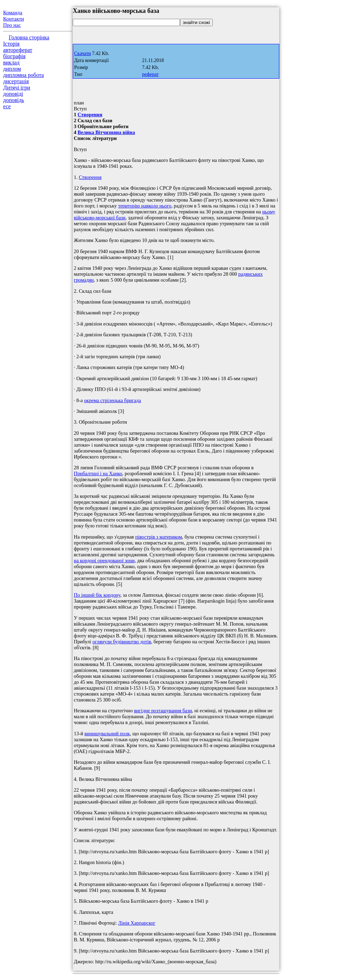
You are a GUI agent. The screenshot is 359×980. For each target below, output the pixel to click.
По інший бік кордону (97, 595)
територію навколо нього (145, 206)
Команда (13, 13)
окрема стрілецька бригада (112, 400)
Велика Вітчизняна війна (106, 132)
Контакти (14, 19)
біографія (14, 56)
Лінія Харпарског (137, 923)
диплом (12, 69)
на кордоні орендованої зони (104, 560)
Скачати (83, 53)
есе (7, 106)
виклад (11, 62)
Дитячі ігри (17, 88)
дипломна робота (24, 75)
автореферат (18, 50)
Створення (90, 115)
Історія (11, 44)
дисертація (16, 81)
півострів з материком (159, 537)
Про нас (12, 25)
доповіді (13, 94)
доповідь (14, 100)
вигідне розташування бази (163, 711)
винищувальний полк (107, 734)
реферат (150, 74)
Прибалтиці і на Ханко (98, 473)
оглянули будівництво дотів (122, 642)
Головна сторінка (29, 37)
